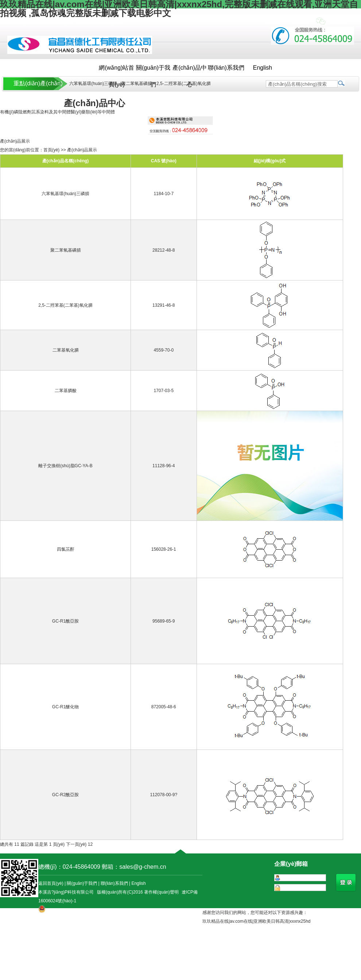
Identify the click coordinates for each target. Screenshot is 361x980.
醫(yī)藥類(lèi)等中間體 (93, 112)
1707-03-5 (164, 391)
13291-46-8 (164, 305)
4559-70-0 (164, 350)
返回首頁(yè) (51, 883)
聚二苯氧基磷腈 (137, 84)
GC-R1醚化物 (65, 707)
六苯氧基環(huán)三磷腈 (93, 84)
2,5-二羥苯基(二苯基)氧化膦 (184, 84)
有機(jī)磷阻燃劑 (16, 112)
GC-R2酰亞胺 (65, 795)
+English (300, 22)
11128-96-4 (164, 466)
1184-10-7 (164, 194)
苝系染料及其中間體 (51, 112)
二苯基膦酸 (66, 391)
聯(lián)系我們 (226, 68)
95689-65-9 (164, 621)
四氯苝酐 (66, 549)
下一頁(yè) (76, 844)
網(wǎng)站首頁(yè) (117, 70)
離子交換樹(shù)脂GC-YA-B (65, 466)
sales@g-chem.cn (143, 867)
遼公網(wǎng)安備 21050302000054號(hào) (82, 917)
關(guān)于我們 (153, 70)
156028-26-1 (164, 549)
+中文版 (272, 22)
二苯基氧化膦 (66, 350)
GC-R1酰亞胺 (65, 621)
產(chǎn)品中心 (189, 70)
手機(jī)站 (338, 22)
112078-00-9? (164, 795)
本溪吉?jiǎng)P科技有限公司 (66, 892)
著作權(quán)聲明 (161, 892)
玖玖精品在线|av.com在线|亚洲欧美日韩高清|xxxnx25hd (257, 921)
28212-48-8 (164, 250)
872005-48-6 (164, 707)
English (263, 68)
